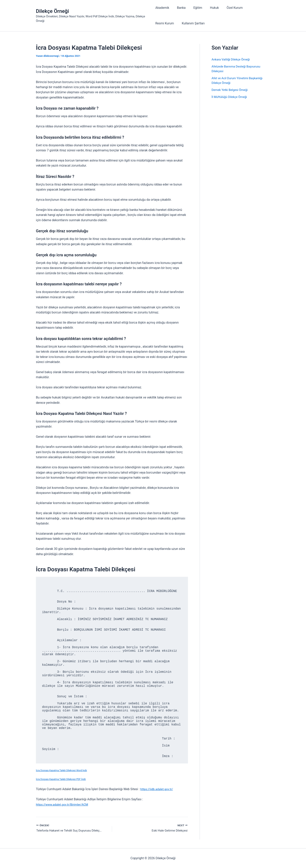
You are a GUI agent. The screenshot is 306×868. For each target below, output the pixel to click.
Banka (180, 8)
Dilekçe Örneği (52, 11)
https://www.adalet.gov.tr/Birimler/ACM (63, 805)
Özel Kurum (228, 8)
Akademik (162, 8)
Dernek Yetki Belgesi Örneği (231, 90)
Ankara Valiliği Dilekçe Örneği (232, 59)
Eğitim (195, 8)
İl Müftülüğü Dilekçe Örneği (230, 97)
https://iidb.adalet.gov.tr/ (158, 790)
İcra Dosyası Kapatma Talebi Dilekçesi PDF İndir (62, 780)
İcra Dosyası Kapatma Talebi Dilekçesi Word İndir (63, 771)
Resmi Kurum (252, 8)
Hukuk (210, 8)
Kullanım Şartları (167, 23)
